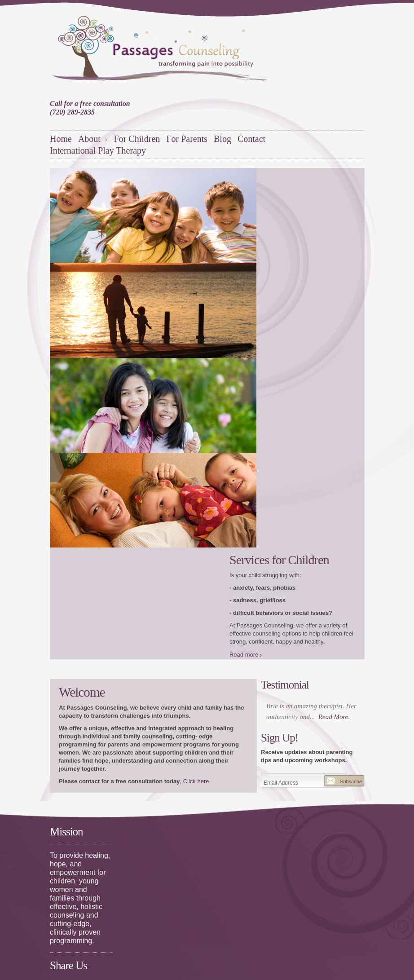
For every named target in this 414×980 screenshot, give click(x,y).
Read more (244, 655)
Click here (196, 781)
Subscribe (351, 781)
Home (61, 139)
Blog (222, 139)
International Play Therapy (98, 150)
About (90, 139)
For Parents (187, 139)
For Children (137, 139)
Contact (251, 139)
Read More (333, 717)
